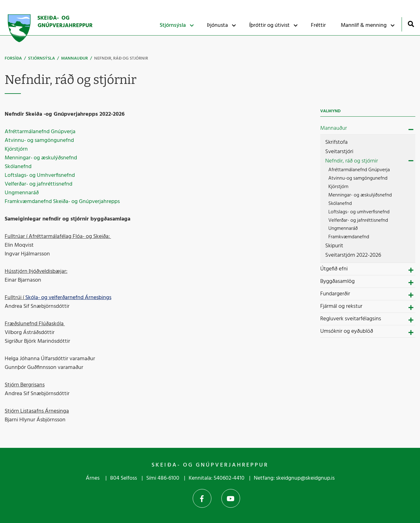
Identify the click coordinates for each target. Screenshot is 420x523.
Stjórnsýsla (41, 58)
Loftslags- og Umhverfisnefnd (40, 175)
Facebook (202, 498)
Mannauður (75, 58)
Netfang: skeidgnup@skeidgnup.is (294, 478)
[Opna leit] (411, 24)
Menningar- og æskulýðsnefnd (41, 158)
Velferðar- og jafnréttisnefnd (39, 184)
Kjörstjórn (17, 149)
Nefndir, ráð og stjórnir (121, 58)
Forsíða (13, 58)
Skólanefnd (19, 167)
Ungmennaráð (22, 193)
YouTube (231, 498)
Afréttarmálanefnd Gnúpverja (40, 132)
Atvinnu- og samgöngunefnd (39, 140)
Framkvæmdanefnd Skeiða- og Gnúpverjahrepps (62, 202)
